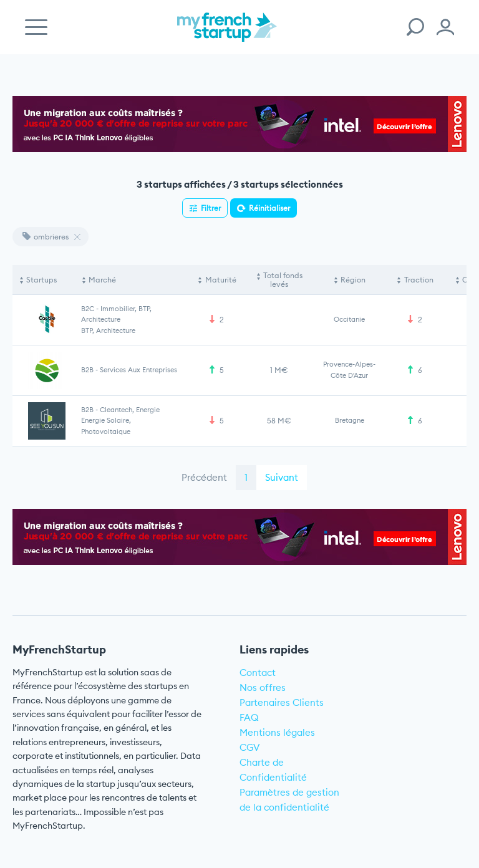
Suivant (282, 477)
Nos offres (263, 687)
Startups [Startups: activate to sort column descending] (41, 280)
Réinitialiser (269, 208)
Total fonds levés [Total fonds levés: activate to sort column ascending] (283, 280)
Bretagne (350, 420)
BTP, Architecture (108, 330)
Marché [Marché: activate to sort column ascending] (102, 280)
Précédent (204, 477)
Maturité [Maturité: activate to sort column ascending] (221, 280)
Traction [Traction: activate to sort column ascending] (419, 280)
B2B (87, 370)
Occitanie (349, 319)
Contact (258, 673)
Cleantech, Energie (130, 410)
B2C (88, 309)
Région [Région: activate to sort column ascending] (353, 280)
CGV (250, 747)
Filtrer (211, 208)
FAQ (249, 717)
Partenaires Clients (282, 702)
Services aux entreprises (138, 370)
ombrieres (46, 237)
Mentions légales (277, 732)
